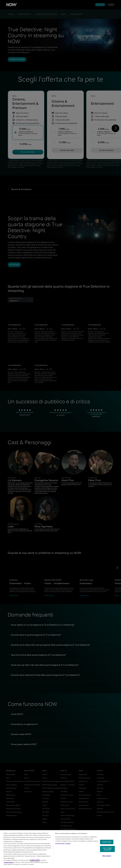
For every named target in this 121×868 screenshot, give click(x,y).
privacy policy (9, 862)
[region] (60, 849)
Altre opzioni (107, 856)
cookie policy (35, 860)
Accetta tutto (107, 842)
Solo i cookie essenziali (107, 849)
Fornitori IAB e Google (63, 844)
